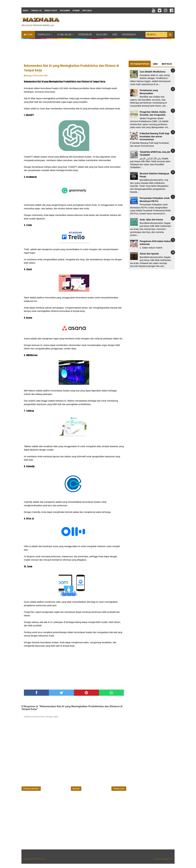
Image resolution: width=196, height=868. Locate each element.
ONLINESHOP (129, 34)
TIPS (115, 34)
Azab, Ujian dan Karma (151, 220)
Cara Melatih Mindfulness (153, 72)
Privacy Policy (51, 10)
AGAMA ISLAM (64, 34)
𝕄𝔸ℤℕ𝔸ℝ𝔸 (40, 859)
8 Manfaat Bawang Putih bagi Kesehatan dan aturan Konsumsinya (155, 136)
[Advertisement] (119, 21)
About (26, 10)
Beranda (76, 789)
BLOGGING (102, 34)
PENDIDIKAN (85, 34)
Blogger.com (168, 859)
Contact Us (36, 10)
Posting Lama (119, 789)
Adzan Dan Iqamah (149, 254)
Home (28, 34)
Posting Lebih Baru (31, 789)
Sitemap (76, 10)
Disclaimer (65, 10)
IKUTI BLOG (87, 10)
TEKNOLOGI (44, 34)
